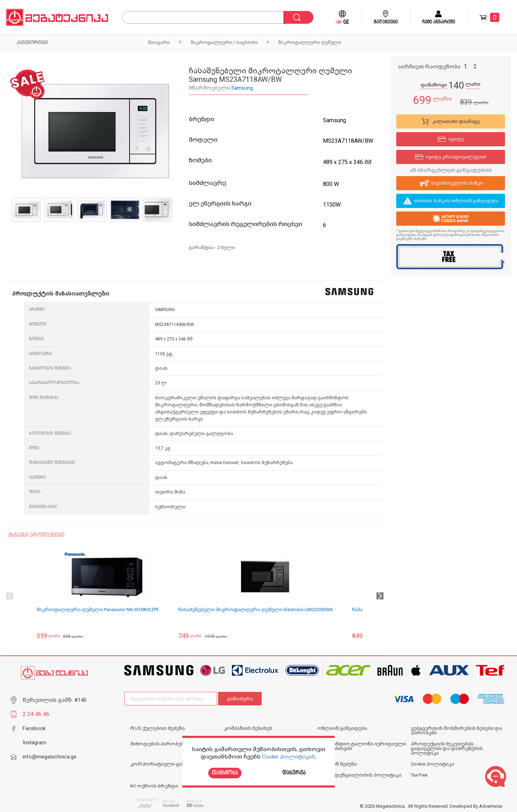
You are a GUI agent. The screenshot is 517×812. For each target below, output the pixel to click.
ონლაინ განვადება (342, 728)
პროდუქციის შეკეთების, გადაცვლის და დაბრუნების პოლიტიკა (447, 748)
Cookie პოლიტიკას (289, 757)
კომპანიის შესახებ (248, 728)
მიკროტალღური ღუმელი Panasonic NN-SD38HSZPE (98, 610)
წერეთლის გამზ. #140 (55, 700)
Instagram (35, 743)
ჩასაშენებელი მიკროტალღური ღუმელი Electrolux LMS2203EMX (255, 610)
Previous (10, 596)
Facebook (34, 728)
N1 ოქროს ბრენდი (154, 786)
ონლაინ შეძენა (337, 764)
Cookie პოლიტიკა (433, 764)
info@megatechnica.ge (50, 757)
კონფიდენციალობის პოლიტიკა (359, 775)
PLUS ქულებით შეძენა (158, 728)
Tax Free (419, 775)
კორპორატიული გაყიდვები (167, 764)
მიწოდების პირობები (158, 744)
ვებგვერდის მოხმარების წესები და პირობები (456, 731)
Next (380, 596)
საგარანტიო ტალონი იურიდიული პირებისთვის (362, 746)
